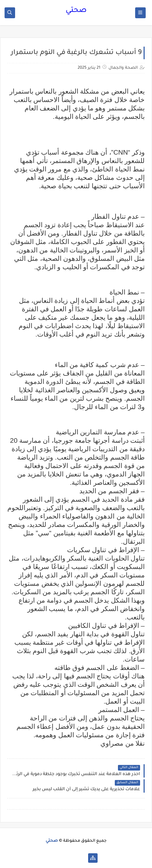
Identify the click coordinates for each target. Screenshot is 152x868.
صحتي (76, 11)
